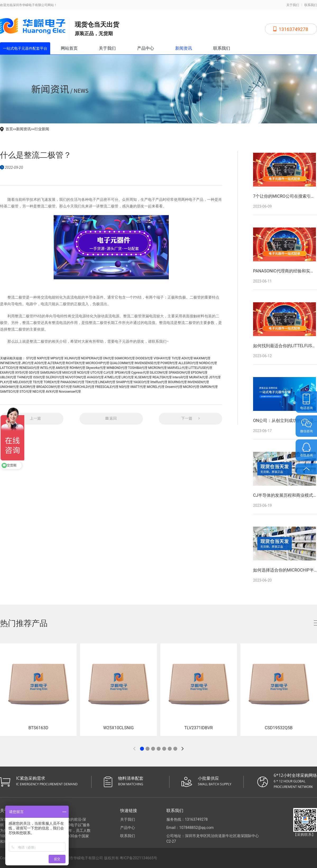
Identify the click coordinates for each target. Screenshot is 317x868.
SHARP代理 (124, 382)
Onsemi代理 (174, 387)
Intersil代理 (180, 377)
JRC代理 (27, 363)
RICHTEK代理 (75, 363)
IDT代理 (66, 387)
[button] (142, 749)
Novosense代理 (70, 392)
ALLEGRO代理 (188, 363)
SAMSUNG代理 (51, 373)
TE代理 (38, 382)
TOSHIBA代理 (138, 368)
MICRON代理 (157, 368)
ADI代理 (187, 358)
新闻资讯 (184, 48)
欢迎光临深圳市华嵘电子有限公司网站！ (29, 5)
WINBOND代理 (117, 368)
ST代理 (31, 358)
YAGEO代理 (142, 382)
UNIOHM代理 (9, 387)
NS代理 (124, 387)
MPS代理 (57, 358)
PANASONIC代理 (72, 382)
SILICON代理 (159, 373)
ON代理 (108, 358)
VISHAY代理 (162, 358)
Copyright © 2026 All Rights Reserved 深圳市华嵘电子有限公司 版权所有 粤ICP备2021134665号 (79, 858)
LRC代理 (128, 377)
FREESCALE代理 (107, 387)
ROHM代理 (77, 368)
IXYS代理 (22, 373)
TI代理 (176, 358)
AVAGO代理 (95, 377)
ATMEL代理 (113, 377)
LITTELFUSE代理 (201, 368)
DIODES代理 (144, 358)
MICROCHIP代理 (97, 363)
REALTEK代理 (162, 377)
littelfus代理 (159, 382)
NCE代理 (83, 373)
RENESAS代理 (29, 368)
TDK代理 (91, 382)
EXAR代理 (7, 373)
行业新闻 (42, 129)
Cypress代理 (140, 373)
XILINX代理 (72, 358)
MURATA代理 (199, 377)
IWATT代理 (138, 387)
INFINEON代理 (10, 363)
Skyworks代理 (96, 368)
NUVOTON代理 (76, 377)
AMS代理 (62, 368)
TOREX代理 (52, 382)
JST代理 (215, 377)
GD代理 (34, 373)
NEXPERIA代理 (92, 358)
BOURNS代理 (177, 382)
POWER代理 (169, 363)
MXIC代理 (69, 373)
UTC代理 (97, 373)
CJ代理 (109, 373)
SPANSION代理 (179, 373)
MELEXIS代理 (23, 382)
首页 (9, 129)
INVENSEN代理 (198, 382)
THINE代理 (25, 377)
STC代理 (26, 392)
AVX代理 (52, 392)
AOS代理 (41, 363)
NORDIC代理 (208, 363)
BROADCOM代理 (48, 387)
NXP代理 (43, 358)
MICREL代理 (155, 387)
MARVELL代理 (178, 368)
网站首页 (69, 48)
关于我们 (293, 5)
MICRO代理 (191, 387)
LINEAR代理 (107, 382)
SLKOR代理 (28, 387)
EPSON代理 (199, 373)
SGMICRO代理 (125, 358)
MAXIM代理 (202, 358)
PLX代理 (6, 382)
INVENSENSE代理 (147, 363)
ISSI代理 (39, 377)
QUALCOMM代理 (122, 363)
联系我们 (311, 5)
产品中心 (146, 48)
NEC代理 (39, 392)
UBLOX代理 (8, 377)
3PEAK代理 (122, 373)
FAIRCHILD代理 (83, 387)
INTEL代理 (48, 368)
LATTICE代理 (9, 368)
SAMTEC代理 (9, 392)
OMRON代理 (209, 387)
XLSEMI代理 (143, 377)
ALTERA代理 (56, 363)
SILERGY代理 (55, 377)
